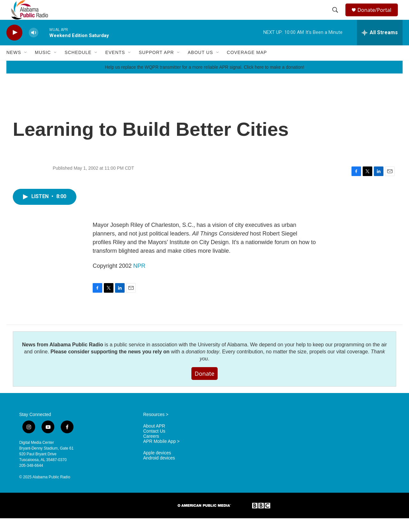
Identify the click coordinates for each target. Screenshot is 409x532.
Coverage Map (247, 66)
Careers (151, 450)
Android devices (159, 472)
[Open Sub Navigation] (26, 66)
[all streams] (380, 46)
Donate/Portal (377, 17)
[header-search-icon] (336, 17)
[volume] (34, 46)
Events (115, 66)
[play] (14, 46)
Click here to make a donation (273, 81)
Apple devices (157, 467)
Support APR (156, 66)
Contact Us (154, 445)
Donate (204, 387)
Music (43, 66)
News (14, 66)
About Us (200, 66)
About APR (154, 440)
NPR (139, 280)
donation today (202, 365)
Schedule (78, 66)
